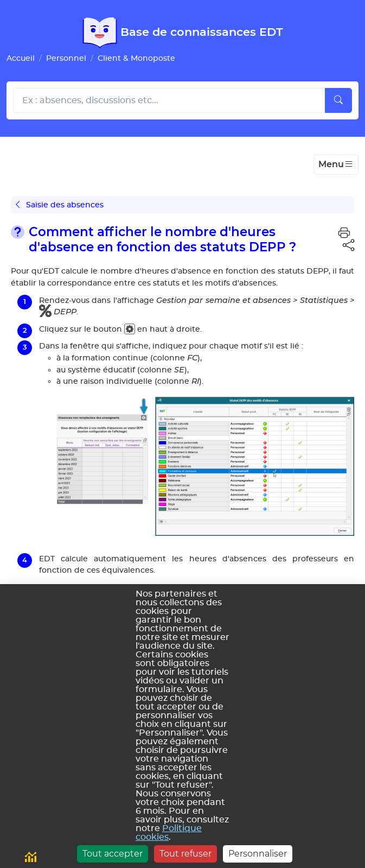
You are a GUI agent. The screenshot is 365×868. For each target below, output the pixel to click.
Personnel (66, 58)
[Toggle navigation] (336, 164)
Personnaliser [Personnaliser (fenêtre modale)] (258, 854)
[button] (344, 233)
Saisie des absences (60, 205)
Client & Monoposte (136, 58)
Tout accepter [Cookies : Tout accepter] (113, 854)
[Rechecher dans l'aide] (169, 100)
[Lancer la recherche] (338, 100)
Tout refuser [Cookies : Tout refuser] (185, 854)
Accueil (21, 58)
